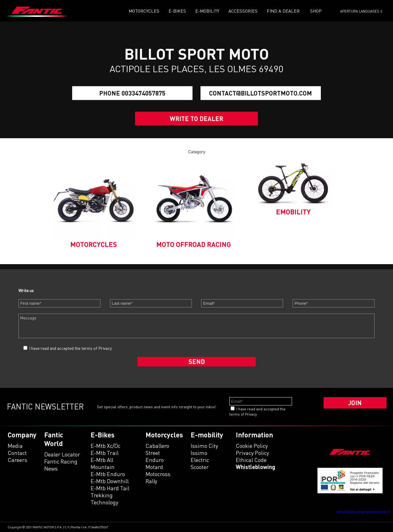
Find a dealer (283, 11)
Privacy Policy (252, 453)
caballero (157, 446)
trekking (102, 495)
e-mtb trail (105, 453)
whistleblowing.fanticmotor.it (363, 512)
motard (154, 467)
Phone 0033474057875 (132, 93)
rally (151, 481)
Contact (17, 453)
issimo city (204, 446)
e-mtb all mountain (103, 463)
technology (104, 502)
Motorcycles (144, 11)
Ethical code (251, 460)
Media (15, 446)
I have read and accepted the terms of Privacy (70, 348)
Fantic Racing (61, 461)
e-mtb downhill (110, 481)
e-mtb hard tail (110, 488)
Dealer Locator (62, 454)
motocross (158, 474)
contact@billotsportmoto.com (261, 93)
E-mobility (207, 11)
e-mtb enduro (108, 474)
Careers (18, 460)
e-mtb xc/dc (105, 446)
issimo (199, 453)
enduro (155, 460)
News (51, 468)
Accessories (243, 11)
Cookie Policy (252, 446)
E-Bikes (177, 11)
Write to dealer (196, 119)
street (153, 453)
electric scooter (200, 463)
